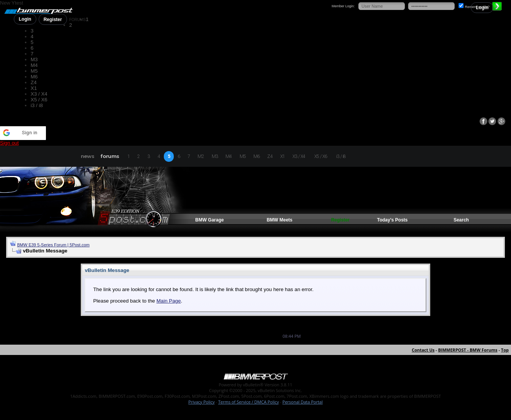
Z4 (34, 82)
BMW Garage (210, 220)
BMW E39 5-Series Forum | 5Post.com (53, 245)
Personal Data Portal (303, 402)
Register (53, 20)
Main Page (169, 301)
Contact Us (423, 350)
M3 (34, 59)
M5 (34, 71)
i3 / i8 (37, 105)
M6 (34, 77)
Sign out (9, 143)
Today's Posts (392, 220)
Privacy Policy (202, 402)
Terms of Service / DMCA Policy (249, 402)
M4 (34, 65)
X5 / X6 (39, 100)
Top (505, 350)
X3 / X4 (39, 94)
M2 (201, 156)
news (87, 156)
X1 (34, 88)
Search (461, 220)
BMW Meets (280, 220)
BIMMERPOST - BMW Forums (468, 350)
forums (110, 156)
